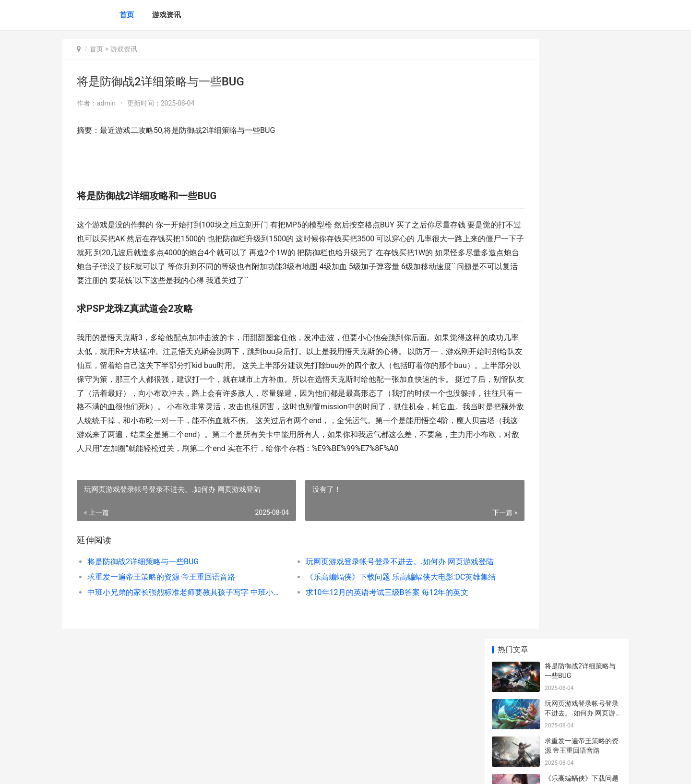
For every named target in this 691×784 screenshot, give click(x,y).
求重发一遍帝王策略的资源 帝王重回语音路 (161, 619)
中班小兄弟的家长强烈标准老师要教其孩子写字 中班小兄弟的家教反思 (171, 634)
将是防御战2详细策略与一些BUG (143, 603)
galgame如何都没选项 (578, 544)
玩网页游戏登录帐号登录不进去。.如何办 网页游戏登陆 (357, 603)
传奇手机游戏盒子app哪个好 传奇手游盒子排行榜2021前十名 (582, 483)
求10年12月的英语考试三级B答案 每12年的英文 (355, 634)
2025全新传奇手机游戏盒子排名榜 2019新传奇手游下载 (582, 408)
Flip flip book (564, 581)
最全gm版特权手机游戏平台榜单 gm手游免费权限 (581, 296)
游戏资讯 (167, 15)
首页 (127, 15)
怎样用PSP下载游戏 (574, 693)
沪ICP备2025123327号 (193, 769)
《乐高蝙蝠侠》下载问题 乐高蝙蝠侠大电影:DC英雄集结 (357, 619)
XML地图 (236, 769)
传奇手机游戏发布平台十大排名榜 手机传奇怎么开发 (582, 445)
